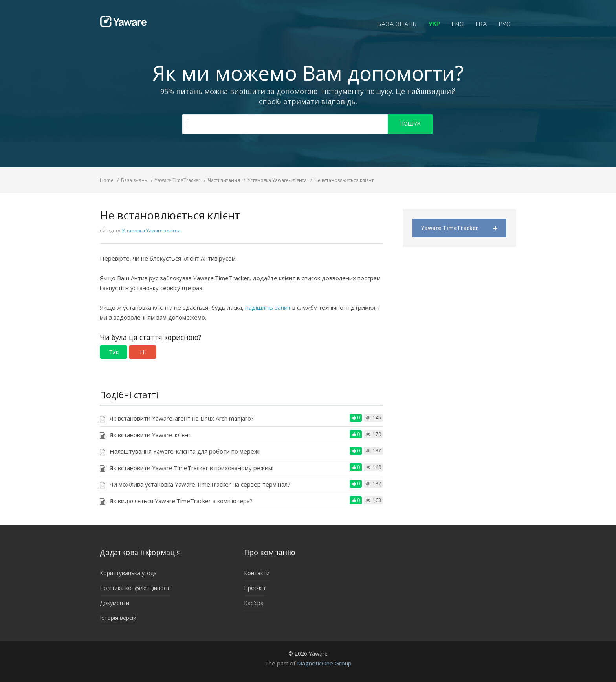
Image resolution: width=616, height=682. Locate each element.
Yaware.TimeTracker (459, 228)
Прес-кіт (255, 588)
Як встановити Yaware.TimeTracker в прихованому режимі (192, 468)
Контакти (257, 573)
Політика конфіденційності (135, 588)
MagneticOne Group (324, 663)
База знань (397, 24)
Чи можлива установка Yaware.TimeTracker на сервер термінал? (200, 484)
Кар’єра (254, 603)
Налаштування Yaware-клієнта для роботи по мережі (185, 451)
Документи (115, 603)
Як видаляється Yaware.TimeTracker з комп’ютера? (181, 501)
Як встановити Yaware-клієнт (150, 435)
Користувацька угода (128, 573)
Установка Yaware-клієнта (151, 231)
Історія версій (118, 618)
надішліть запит (269, 307)
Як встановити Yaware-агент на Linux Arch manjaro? (182, 418)
